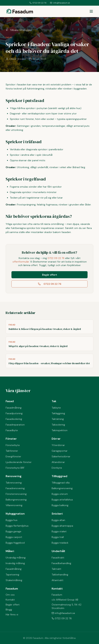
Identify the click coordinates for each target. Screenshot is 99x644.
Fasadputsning (14, 413)
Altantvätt (58, 580)
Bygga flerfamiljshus (17, 526)
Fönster (11, 439)
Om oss (10, 595)
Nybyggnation (15, 514)
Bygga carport (14, 537)
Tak (54, 401)
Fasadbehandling (61, 563)
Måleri (10, 551)
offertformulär (21, 262)
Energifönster (13, 456)
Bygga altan (58, 520)
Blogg (9, 610)
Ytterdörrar (58, 445)
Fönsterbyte (13, 445)
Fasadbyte (12, 430)
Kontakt (10, 600)
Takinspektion (60, 430)
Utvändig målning (16, 558)
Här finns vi (12, 614)
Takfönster (12, 451)
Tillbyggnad (59, 476)
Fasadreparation (15, 425)
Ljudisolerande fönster (19, 462)
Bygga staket (59, 531)
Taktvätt (56, 569)
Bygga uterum (60, 494)
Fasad (10, 401)
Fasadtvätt (58, 558)
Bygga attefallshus (62, 500)
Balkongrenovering (16, 500)
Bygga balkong (60, 505)
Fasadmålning (14, 408)
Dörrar (56, 439)
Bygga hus (12, 520)
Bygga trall (58, 537)
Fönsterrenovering (16, 494)
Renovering (14, 476)
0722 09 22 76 (38, 3)
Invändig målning (15, 563)
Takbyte (56, 408)
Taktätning (58, 419)
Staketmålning (14, 580)
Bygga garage (13, 531)
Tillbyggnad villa (61, 483)
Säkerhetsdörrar (61, 456)
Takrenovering (14, 483)
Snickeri (57, 514)
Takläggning (58, 413)
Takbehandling (60, 575)
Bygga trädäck (60, 543)
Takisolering (58, 425)
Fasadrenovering (15, 488)
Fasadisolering (14, 419)
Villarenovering (14, 505)
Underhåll (58, 551)
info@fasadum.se (60, 3)
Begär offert (50, 275)
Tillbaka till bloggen (19, 30)
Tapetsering (12, 575)
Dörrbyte (57, 468)
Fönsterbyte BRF (15, 468)
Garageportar (60, 451)
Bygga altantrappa (62, 526)
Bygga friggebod (15, 543)
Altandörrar (58, 462)
